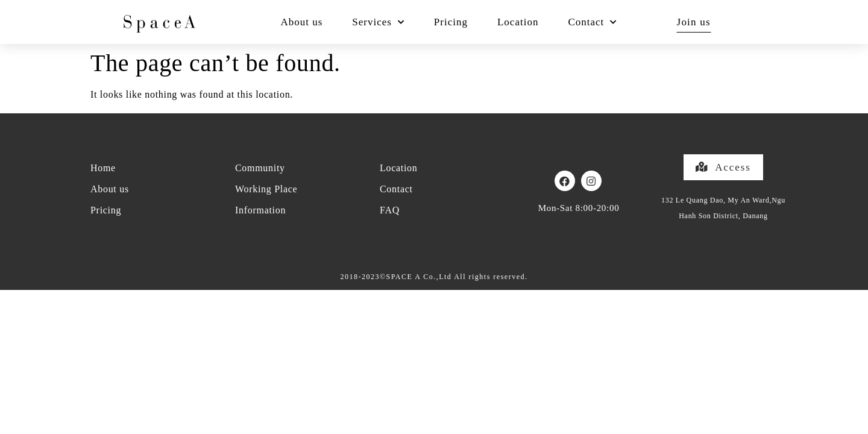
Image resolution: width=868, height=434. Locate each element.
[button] (723, 167)
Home (103, 168)
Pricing (451, 22)
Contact (592, 22)
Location (518, 22)
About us (301, 22)
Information (260, 210)
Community (260, 168)
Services (378, 22)
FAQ (390, 210)
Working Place (266, 189)
